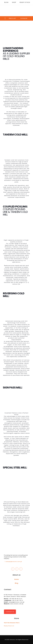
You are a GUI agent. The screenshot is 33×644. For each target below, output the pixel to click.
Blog (17, 583)
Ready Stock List (9, 626)
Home (16, 579)
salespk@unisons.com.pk (14, 562)
